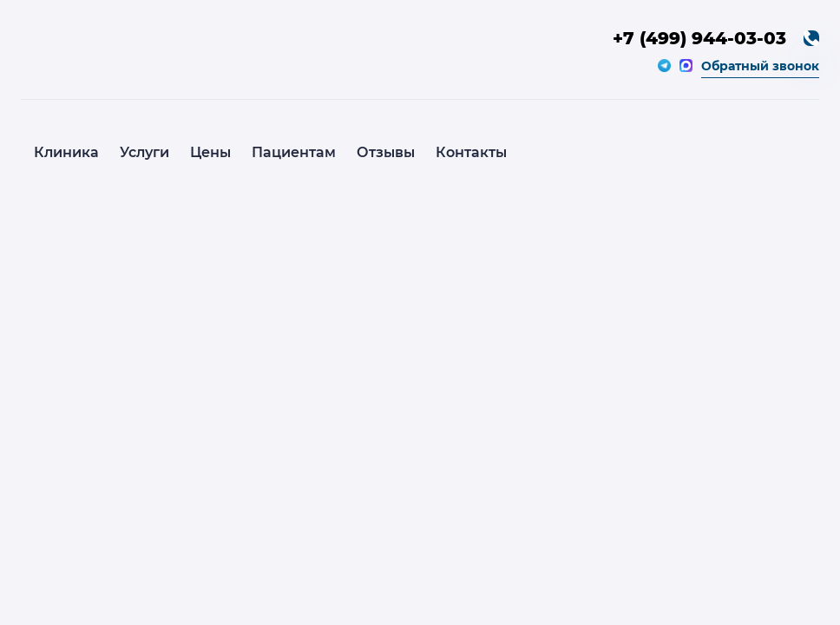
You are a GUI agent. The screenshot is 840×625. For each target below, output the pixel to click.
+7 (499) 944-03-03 (699, 38)
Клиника (66, 152)
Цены (210, 152)
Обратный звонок (760, 66)
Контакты (471, 152)
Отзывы (386, 152)
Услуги (144, 152)
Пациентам (294, 152)
